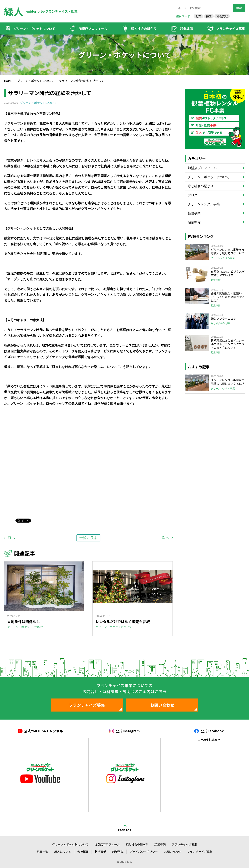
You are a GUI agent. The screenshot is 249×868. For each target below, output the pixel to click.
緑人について (63, 852)
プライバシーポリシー (144, 852)
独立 (209, 16)
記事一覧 (42, 852)
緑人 (14, 11)
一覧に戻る (88, 538)
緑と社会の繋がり (144, 28)
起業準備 (186, 28)
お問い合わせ (162, 705)
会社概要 (83, 852)
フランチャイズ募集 (231, 28)
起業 (198, 16)
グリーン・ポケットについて (34, 28)
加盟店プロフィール (93, 28)
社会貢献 (222, 16)
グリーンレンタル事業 (204, 204)
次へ (165, 538)
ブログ (193, 195)
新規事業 (194, 213)
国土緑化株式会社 (210, 740)
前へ (11, 538)
